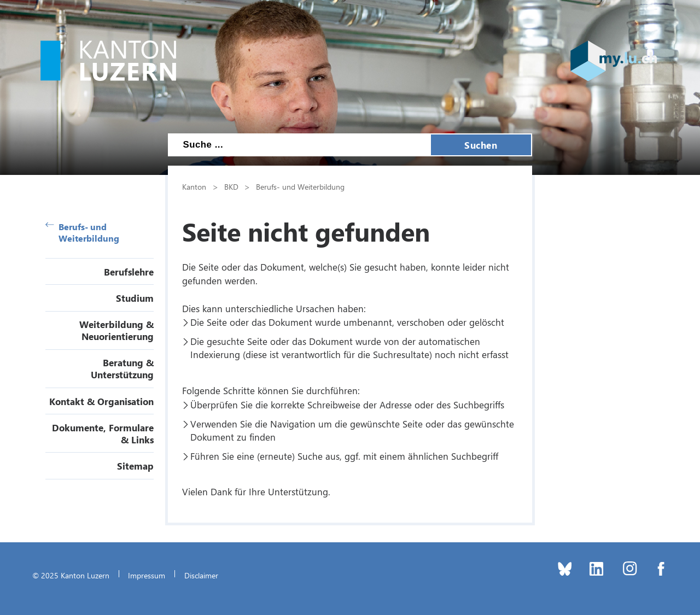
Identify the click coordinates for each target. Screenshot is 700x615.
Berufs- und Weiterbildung (82, 232)
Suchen (481, 145)
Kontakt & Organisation (101, 401)
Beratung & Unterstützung (122, 368)
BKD (231, 186)
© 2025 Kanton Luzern (71, 575)
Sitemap (135, 466)
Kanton (194, 186)
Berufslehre (129, 272)
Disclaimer (201, 575)
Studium (135, 298)
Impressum (147, 575)
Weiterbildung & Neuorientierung (116, 330)
